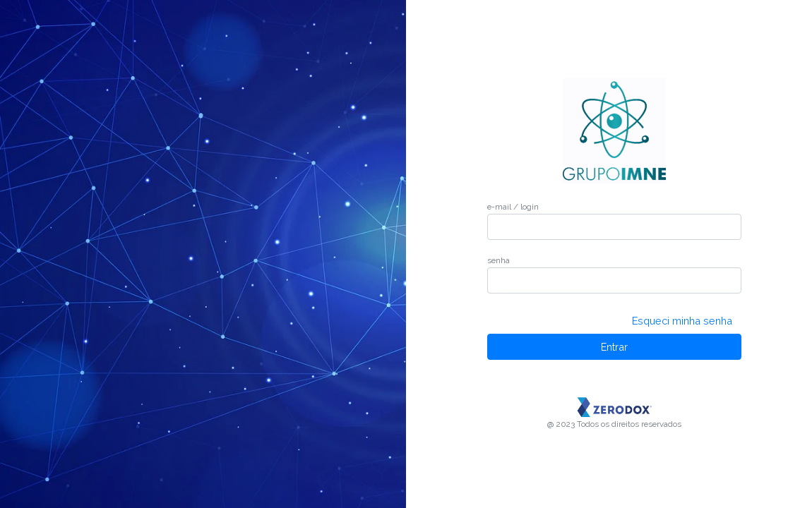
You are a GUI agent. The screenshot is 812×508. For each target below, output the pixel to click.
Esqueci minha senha (682, 321)
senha (498, 260)
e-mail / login (513, 207)
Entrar (614, 347)
